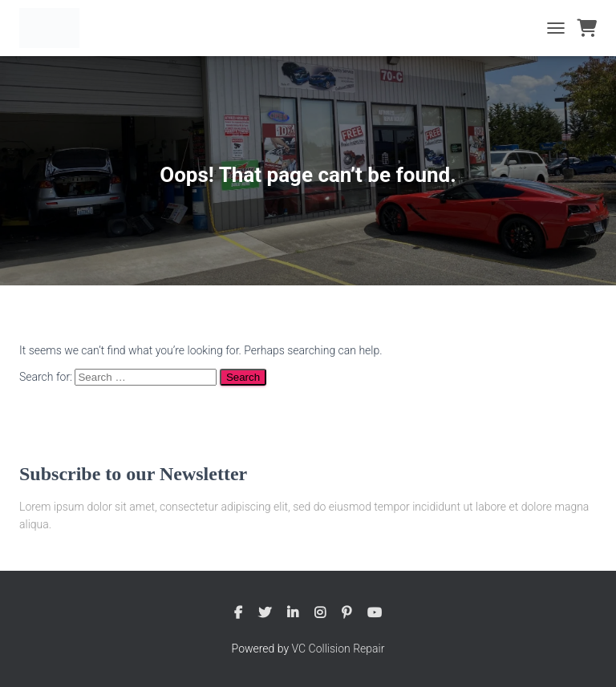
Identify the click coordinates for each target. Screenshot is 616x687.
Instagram (320, 613)
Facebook (238, 613)
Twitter (265, 613)
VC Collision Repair (338, 649)
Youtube (375, 613)
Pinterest (346, 613)
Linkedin (293, 613)
